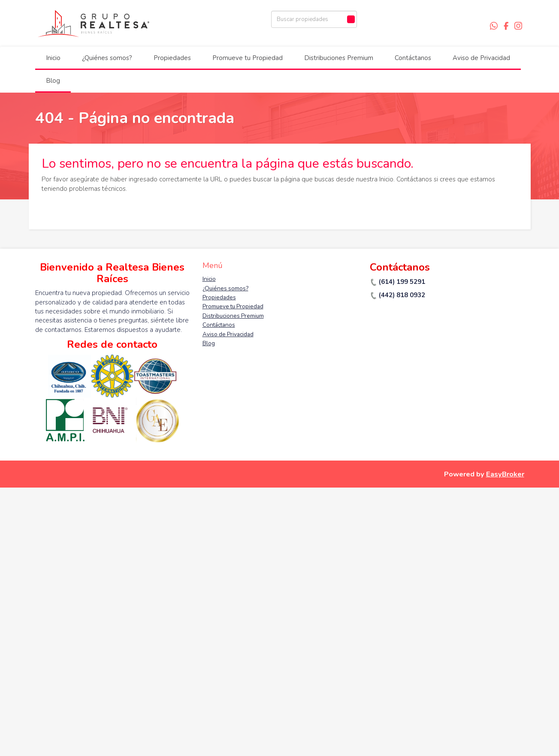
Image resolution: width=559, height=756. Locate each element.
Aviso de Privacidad (481, 58)
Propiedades (172, 58)
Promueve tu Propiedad (248, 58)
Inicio (53, 58)
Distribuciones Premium (339, 58)
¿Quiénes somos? (107, 58)
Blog (53, 81)
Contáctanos (413, 58)
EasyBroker (505, 474)
